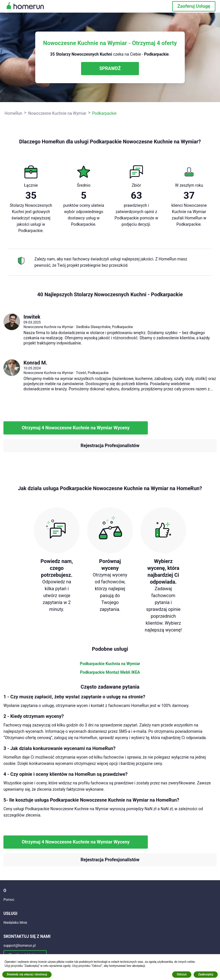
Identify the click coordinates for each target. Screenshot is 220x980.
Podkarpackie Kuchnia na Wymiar (110, 664)
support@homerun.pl (20, 946)
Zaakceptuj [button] (206, 974)
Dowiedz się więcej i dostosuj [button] (27, 974)
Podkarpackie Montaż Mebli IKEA (110, 672)
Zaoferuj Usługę (194, 6)
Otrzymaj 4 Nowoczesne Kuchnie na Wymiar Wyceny (76, 428)
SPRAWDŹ (110, 68)
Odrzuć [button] (182, 974)
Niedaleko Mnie (15, 923)
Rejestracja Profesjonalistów (110, 446)
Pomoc (9, 900)
